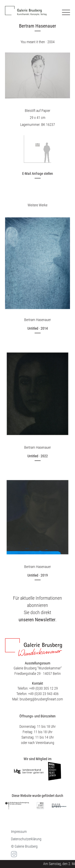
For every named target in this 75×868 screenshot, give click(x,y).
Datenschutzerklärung (26, 839)
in (13, 854)
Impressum (19, 832)
